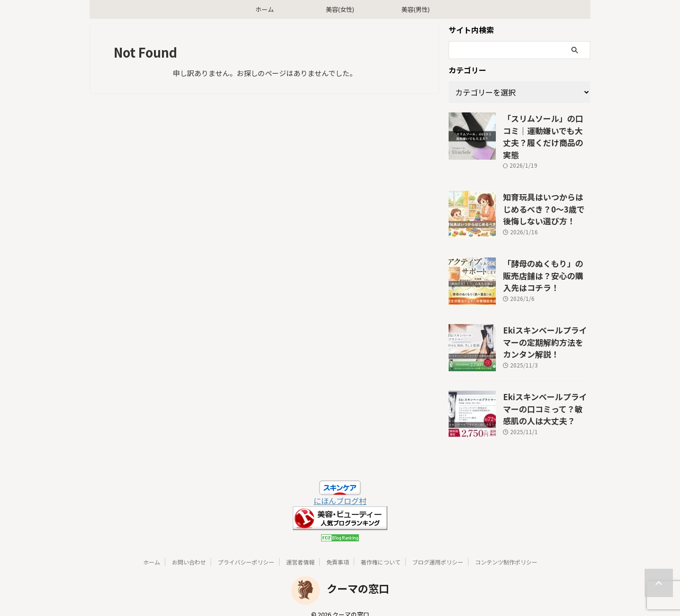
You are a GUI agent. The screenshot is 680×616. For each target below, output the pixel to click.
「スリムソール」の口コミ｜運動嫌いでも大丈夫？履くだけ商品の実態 (546, 128)
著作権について (381, 550)
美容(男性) (416, 9)
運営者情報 (300, 550)
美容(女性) (340, 9)
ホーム (265, 9)
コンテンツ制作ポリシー (506, 550)
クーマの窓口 (358, 576)
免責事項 (338, 550)
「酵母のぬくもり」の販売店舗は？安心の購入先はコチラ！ (546, 261)
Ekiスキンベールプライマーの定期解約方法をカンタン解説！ (546, 328)
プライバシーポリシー (246, 550)
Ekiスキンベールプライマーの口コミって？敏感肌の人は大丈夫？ (546, 394)
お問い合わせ (189, 550)
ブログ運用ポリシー (438, 550)
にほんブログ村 (340, 489)
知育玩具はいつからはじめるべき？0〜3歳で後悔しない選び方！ (546, 195)
